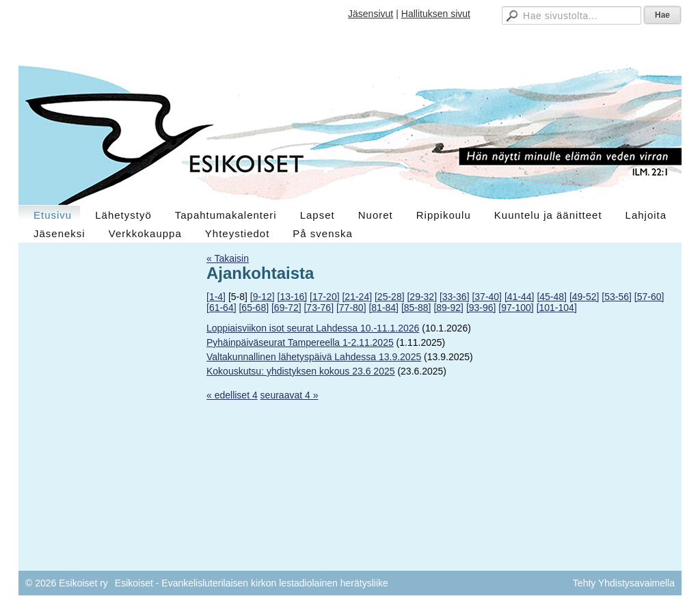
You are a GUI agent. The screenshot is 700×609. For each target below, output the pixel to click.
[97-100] (516, 308)
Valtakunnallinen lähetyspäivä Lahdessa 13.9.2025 (314, 357)
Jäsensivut (371, 14)
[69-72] (286, 308)
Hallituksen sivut (436, 14)
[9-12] (262, 297)
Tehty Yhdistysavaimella (624, 583)
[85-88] (416, 308)
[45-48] (552, 297)
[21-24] (357, 297)
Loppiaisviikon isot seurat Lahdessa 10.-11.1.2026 (313, 328)
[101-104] (557, 308)
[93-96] (481, 308)
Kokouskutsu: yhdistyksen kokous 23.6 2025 (301, 371)
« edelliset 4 (232, 395)
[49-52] (584, 297)
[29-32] (422, 297)
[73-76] (319, 308)
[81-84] (383, 308)
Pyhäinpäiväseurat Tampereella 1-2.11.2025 (300, 342)
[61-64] (221, 308)
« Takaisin (228, 258)
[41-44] (520, 297)
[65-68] (254, 308)
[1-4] (216, 297)
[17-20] (325, 297)
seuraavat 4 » (290, 395)
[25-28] (390, 297)
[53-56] (617, 297)
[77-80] (351, 308)
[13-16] (293, 297)
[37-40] (487, 297)
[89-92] (448, 308)
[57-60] (649, 297)
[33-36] (455, 297)
